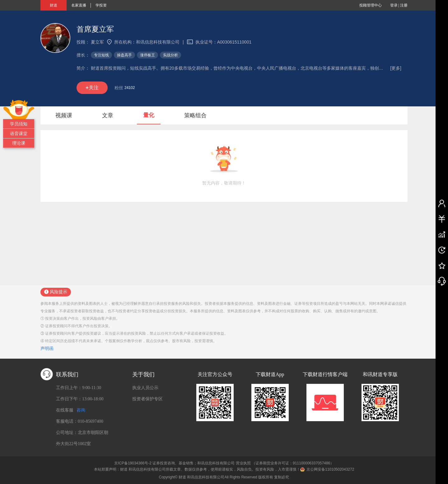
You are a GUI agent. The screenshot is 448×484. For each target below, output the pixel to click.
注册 (404, 5)
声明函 (47, 348)
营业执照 (243, 463)
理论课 (19, 143)
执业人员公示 (145, 388)
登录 (394, 5)
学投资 (101, 5)
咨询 (81, 410)
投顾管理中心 (371, 5)
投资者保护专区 (147, 399)
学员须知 (19, 124)
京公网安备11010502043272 (330, 469)
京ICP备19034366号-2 (133, 463)
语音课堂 (19, 133)
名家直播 (79, 5)
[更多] (396, 68)
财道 (54, 5)
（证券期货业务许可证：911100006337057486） (293, 463)
